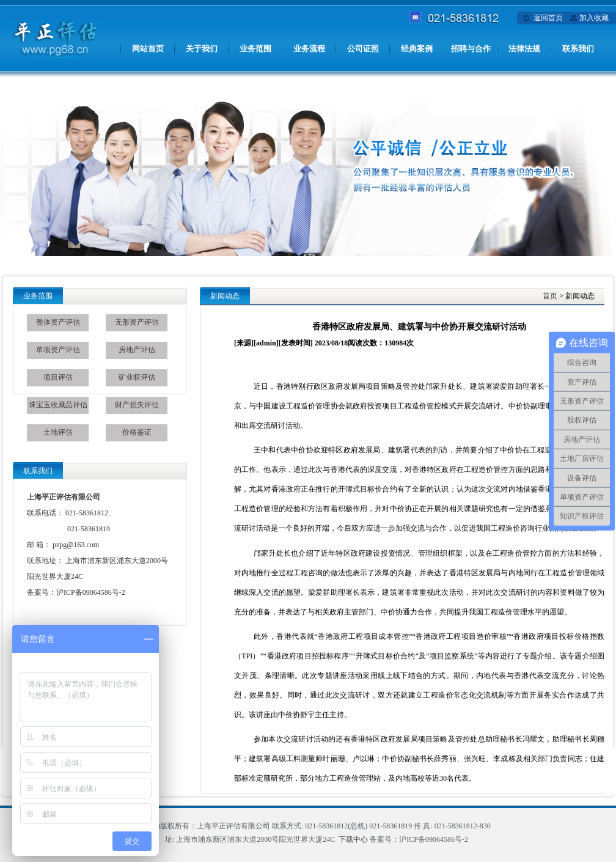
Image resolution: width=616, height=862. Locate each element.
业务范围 (255, 49)
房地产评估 (137, 350)
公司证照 (363, 49)
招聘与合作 (471, 49)
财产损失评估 (137, 405)
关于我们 (202, 49)
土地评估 (58, 432)
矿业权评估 (137, 377)
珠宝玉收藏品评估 (58, 405)
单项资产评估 (58, 350)
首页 (550, 296)
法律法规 (524, 49)
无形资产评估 (137, 322)
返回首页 (548, 18)
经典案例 (417, 49)
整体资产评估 (58, 322)
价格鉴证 (137, 432)
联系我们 (578, 49)
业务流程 (309, 49)
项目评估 (58, 377)
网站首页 (148, 49)
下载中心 (353, 839)
